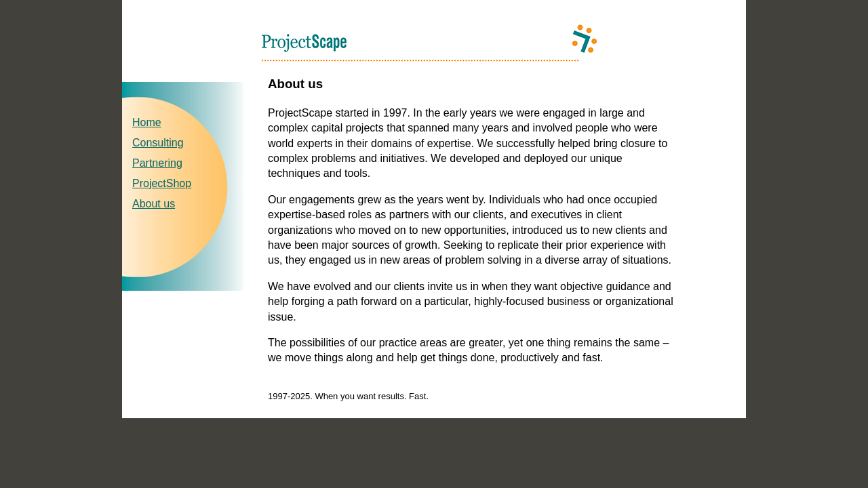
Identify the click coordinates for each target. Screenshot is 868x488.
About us (154, 204)
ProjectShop (162, 183)
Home (147, 122)
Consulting (158, 143)
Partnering (157, 163)
